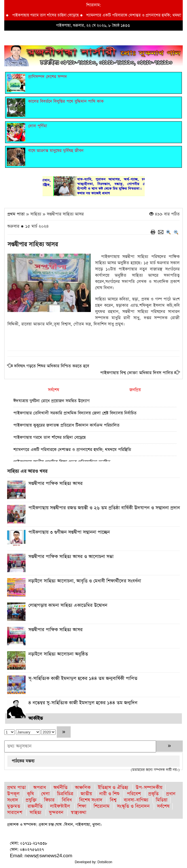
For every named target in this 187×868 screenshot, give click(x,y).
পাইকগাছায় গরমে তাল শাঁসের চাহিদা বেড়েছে (48, 15)
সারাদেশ (15, 813)
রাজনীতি (35, 806)
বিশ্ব (113, 800)
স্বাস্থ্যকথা (78, 813)
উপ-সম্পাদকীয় (149, 788)
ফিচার (49, 800)
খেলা (45, 794)
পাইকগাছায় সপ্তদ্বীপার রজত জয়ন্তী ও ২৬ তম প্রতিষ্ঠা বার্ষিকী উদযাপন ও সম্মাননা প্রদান (104, 508)
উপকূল (13, 794)
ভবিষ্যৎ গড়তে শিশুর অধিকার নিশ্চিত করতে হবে (52, 366)
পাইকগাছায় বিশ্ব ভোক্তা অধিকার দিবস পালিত (137, 373)
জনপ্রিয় (135, 390)
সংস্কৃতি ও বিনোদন (133, 806)
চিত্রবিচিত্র (65, 794)
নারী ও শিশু (109, 794)
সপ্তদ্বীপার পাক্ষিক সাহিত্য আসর (55, 484)
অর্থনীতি (60, 788)
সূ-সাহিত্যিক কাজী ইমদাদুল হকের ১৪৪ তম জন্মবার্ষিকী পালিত (83, 679)
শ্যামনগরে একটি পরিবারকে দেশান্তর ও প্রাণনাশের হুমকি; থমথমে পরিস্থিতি (72, 450)
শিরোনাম (102, 806)
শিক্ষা (82, 806)
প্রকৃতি (153, 794)
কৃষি (30, 794)
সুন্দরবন (56, 813)
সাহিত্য (35, 813)
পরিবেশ (134, 794)
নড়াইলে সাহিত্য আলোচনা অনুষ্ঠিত (58, 654)
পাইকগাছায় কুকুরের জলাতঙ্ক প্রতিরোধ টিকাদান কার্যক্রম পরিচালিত (66, 425)
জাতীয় (86, 794)
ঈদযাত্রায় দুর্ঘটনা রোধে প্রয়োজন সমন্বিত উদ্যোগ (52, 401)
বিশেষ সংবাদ (91, 800)
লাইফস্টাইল (60, 806)
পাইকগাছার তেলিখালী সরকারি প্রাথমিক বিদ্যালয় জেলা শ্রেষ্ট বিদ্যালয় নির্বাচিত (75, 413)
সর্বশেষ (53, 390)
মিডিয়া (162, 800)
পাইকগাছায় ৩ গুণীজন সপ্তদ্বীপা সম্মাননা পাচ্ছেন (69, 532)
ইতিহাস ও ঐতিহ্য (113, 788)
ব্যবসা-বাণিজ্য (136, 800)
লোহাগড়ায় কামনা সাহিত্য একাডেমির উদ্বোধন (68, 605)
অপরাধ (40, 788)
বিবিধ (67, 800)
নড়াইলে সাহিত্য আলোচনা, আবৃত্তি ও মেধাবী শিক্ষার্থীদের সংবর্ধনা (85, 581)
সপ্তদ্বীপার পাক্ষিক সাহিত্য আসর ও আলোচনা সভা (71, 557)
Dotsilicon (105, 862)
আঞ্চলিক (83, 788)
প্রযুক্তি (31, 800)
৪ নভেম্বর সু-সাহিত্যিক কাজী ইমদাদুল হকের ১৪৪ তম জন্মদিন (83, 703)
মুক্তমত (14, 806)
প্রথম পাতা (16, 214)
